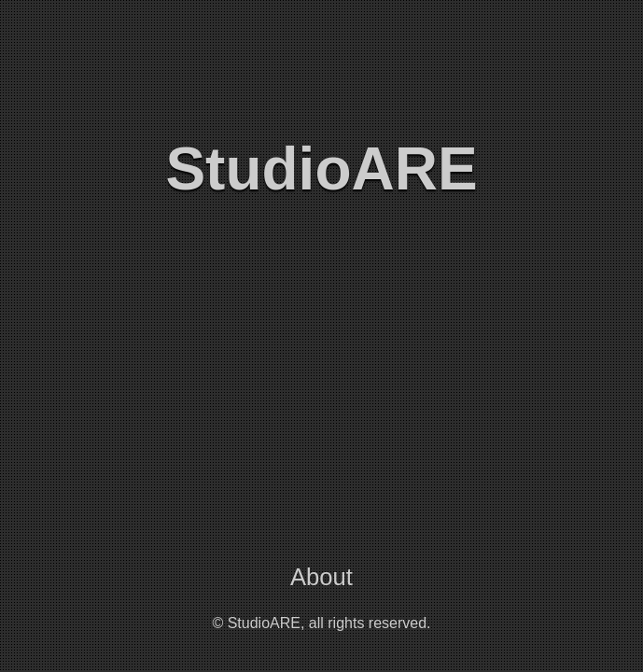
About (321, 577)
